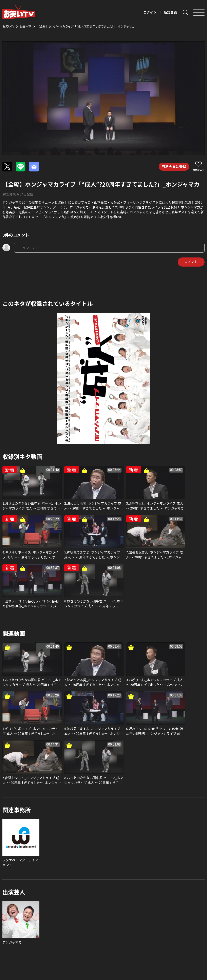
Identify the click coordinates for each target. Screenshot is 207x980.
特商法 (160, 921)
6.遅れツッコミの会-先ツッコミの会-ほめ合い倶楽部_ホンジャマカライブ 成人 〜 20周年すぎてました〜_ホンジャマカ (129, 544)
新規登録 (170, 12)
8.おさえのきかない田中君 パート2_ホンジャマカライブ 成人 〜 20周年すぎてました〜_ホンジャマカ (179, 544)
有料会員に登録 (173, 167)
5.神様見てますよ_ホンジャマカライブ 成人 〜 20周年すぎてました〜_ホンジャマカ (26, 544)
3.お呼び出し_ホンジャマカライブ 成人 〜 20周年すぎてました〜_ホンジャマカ (129, 500)
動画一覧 (75, 902)
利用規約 (162, 913)
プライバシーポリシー (171, 929)
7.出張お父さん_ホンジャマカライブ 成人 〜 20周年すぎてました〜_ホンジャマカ (77, 544)
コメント (190, 262)
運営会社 (162, 905)
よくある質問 (116, 905)
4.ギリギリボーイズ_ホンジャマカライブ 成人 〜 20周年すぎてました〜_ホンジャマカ (180, 500)
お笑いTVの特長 (80, 918)
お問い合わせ (116, 913)
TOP (72, 894)
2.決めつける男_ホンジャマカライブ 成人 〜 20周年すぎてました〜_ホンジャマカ (77, 500)
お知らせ (75, 910)
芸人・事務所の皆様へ (85, 926)
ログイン (150, 12)
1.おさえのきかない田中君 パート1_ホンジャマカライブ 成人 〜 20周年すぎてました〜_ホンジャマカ (26, 500)
